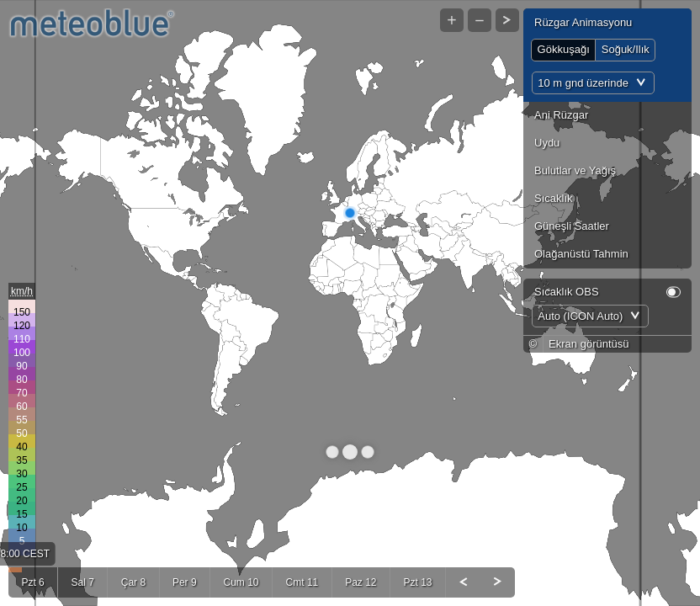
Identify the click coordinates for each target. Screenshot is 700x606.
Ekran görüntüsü (589, 361)
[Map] (350, 303)
